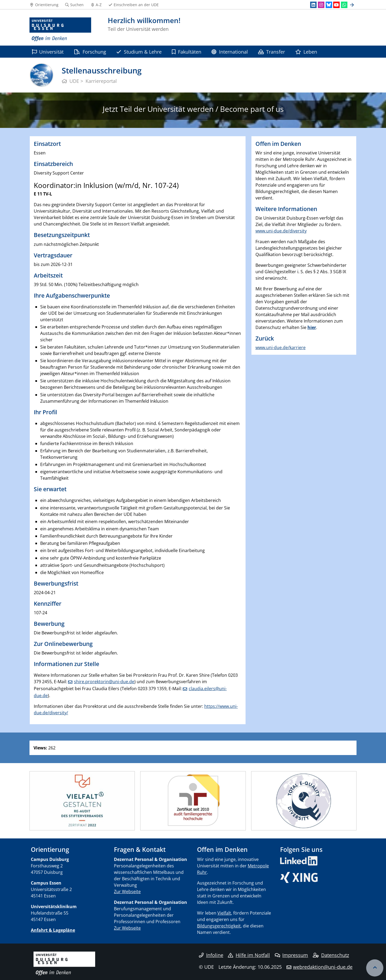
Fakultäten (187, 52)
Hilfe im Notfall (249, 955)
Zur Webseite (127, 892)
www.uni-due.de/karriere (281, 347)
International (230, 52)
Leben (306, 52)
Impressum (292, 955)
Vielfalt (224, 913)
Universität (48, 52)
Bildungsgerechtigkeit (219, 926)
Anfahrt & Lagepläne (53, 930)
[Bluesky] (329, 5)
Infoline (211, 955)
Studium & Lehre (139, 52)
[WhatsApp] (344, 5)
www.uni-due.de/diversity (281, 231)
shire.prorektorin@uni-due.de (104, 682)
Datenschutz (331, 955)
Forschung (90, 52)
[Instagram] (321, 5)
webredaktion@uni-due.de (323, 967)
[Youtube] (336, 5)
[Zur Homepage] (60, 29)
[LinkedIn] (313, 5)
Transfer (272, 52)
